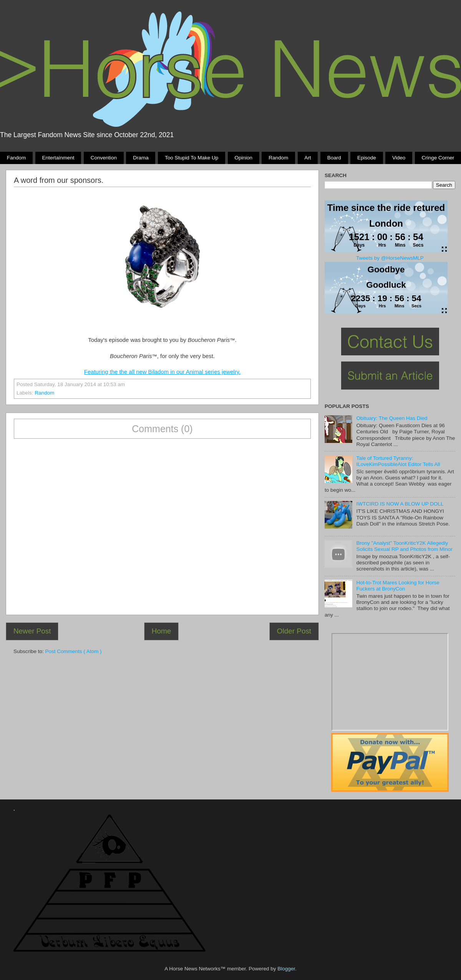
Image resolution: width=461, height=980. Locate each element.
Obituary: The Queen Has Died (392, 418)
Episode (367, 158)
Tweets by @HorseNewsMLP (390, 258)
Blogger (286, 969)
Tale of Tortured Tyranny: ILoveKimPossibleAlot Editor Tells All (398, 461)
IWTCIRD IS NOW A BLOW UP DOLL (400, 504)
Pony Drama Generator (390, 682)
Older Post (294, 631)
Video (399, 158)
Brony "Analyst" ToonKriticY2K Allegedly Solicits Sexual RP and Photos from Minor (404, 546)
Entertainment (58, 158)
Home (161, 631)
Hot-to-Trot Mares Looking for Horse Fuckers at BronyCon (398, 586)
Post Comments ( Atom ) (74, 651)
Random (278, 158)
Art (308, 158)
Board (334, 158)
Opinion (243, 158)
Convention (104, 158)
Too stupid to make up (192, 158)
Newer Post (32, 631)
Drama (141, 158)
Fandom (17, 158)
